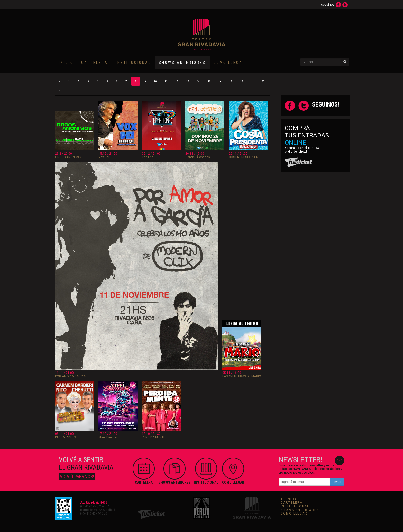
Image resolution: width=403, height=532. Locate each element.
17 (231, 81)
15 (209, 81)
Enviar (337, 482)
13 (188, 81)
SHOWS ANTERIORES (300, 510)
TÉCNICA (289, 499)
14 (198, 81)
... (252, 81)
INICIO (66, 63)
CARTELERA (95, 63)
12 (177, 81)
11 (166, 81)
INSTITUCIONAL (133, 63)
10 (155, 81)
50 (263, 81)
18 (242, 81)
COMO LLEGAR (230, 63)
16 (220, 81)
